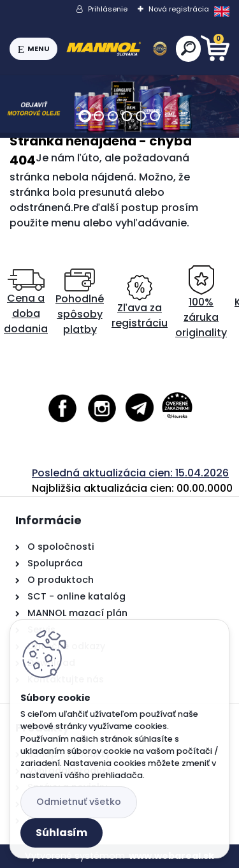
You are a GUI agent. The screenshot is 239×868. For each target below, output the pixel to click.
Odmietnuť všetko (79, 802)
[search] (188, 48)
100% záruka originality (201, 303)
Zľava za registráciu (140, 303)
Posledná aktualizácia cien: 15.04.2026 (130, 473)
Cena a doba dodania (26, 303)
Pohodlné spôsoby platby (80, 303)
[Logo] (117, 49)
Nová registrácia (179, 9)
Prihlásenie (108, 9)
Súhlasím (62, 833)
